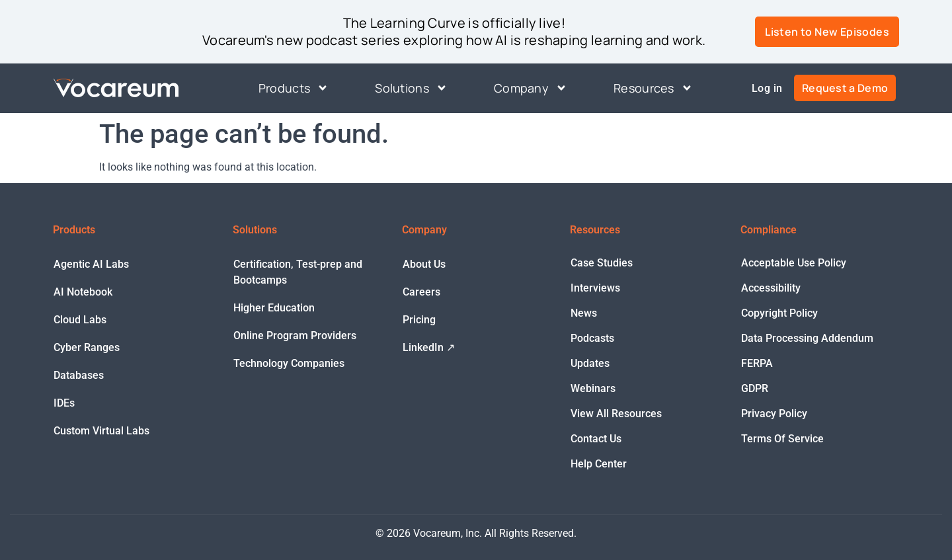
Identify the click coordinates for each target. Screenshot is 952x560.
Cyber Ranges (87, 347)
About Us (424, 264)
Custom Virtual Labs (101, 431)
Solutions (411, 89)
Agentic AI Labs (91, 264)
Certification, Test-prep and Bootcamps (298, 272)
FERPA (757, 363)
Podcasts (592, 338)
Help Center (599, 464)
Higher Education (274, 308)
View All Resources (616, 414)
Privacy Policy (774, 414)
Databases (79, 375)
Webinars (593, 388)
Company (531, 89)
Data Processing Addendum (807, 338)
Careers (421, 292)
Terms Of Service (782, 439)
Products (294, 89)
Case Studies (602, 263)
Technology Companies (289, 363)
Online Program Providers (295, 336)
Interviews (595, 288)
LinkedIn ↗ (429, 347)
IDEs (64, 403)
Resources (653, 89)
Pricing (419, 320)
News (584, 313)
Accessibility (771, 288)
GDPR (755, 388)
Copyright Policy (779, 313)
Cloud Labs (80, 320)
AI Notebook (83, 292)
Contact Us (596, 439)
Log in (767, 88)
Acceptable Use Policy (794, 263)
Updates (590, 363)
